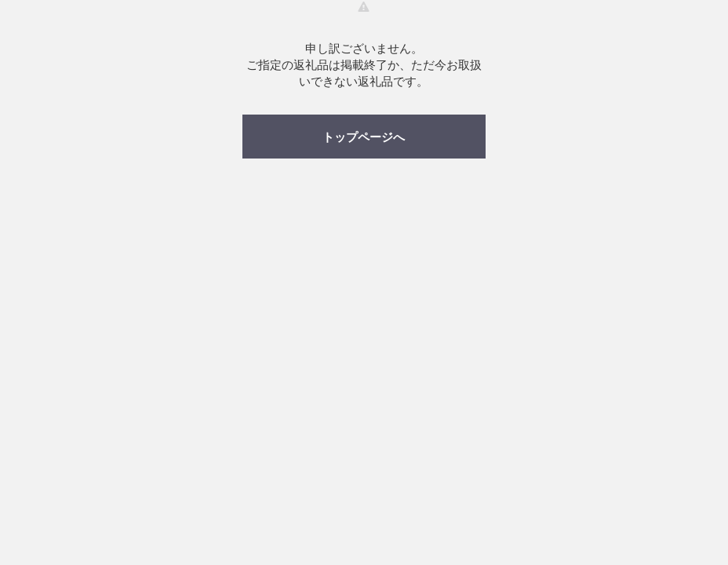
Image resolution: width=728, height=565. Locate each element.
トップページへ (364, 137)
